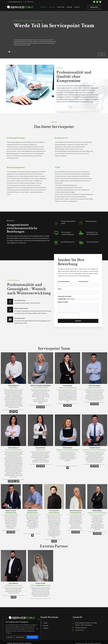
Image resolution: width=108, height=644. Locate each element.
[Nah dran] (39, 620)
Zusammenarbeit (23, 315)
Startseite (43, 7)
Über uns (52, 7)
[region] (22, 630)
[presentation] (69, 313)
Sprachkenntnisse (23, 298)
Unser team (61, 7)
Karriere (69, 7)
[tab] (9, 52)
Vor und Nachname (64, 279)
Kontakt (77, 7)
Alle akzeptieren (32, 637)
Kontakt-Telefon (84, 279)
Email (60, 286)
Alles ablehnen (20, 637)
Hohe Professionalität (25, 306)
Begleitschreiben (63, 299)
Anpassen (10, 637)
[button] (92, 51)
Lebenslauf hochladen (65, 294)
